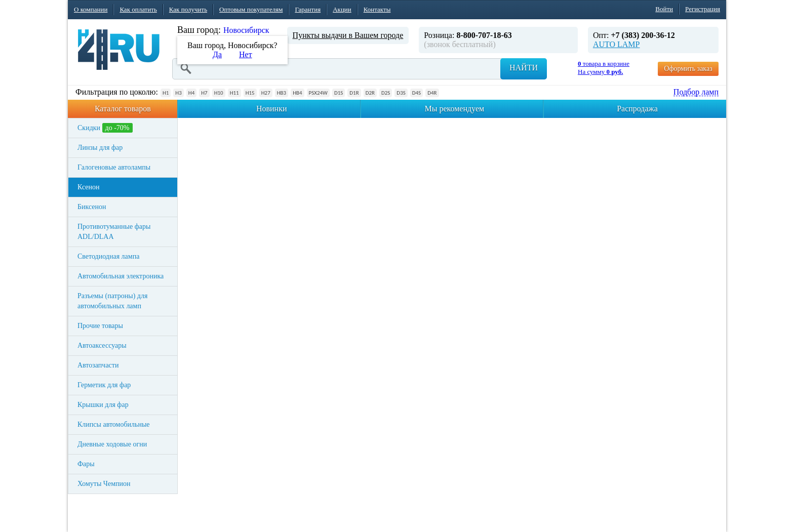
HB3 (282, 93)
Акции (342, 9)
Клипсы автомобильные (114, 424)
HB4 (297, 93)
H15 (250, 93)
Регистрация (703, 9)
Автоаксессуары (102, 345)
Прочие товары (100, 326)
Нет (246, 54)
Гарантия (308, 9)
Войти (664, 9)
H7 (204, 93)
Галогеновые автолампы (114, 167)
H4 (191, 93)
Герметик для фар (104, 385)
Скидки (105, 128)
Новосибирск (246, 30)
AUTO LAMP (617, 44)
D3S (401, 93)
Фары (86, 464)
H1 (166, 93)
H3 (178, 93)
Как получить (188, 9)
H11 (234, 93)
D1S (339, 93)
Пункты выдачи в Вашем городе (348, 35)
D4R (432, 93)
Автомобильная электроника (121, 276)
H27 (266, 93)
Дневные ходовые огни (112, 444)
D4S (416, 93)
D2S (386, 93)
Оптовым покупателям (251, 9)
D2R (370, 93)
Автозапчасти (98, 365)
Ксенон (89, 187)
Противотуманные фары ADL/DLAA (114, 232)
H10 (219, 93)
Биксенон (92, 207)
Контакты (377, 9)
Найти (524, 68)
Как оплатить (138, 9)
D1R (354, 93)
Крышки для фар (103, 405)
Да (217, 54)
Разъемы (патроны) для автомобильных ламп (112, 301)
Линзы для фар (100, 148)
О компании (91, 9)
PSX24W (318, 93)
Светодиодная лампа (108, 256)
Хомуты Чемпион (104, 484)
